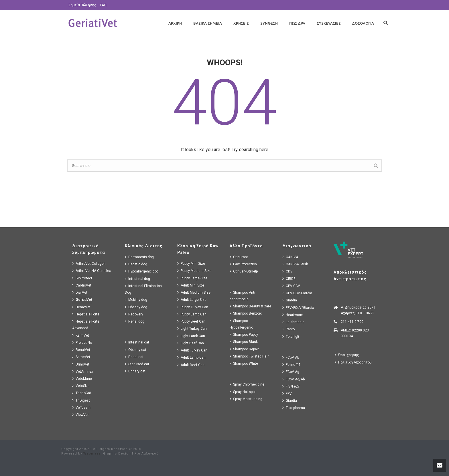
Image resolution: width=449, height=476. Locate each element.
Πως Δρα (297, 23)
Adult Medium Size (194, 292)
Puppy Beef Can (191, 321)
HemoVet (81, 307)
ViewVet (80, 415)
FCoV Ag (291, 372)
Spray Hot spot (243, 392)
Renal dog (135, 321)
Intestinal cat (137, 342)
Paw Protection (243, 264)
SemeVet (81, 357)
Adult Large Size (192, 300)
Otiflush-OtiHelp (244, 271)
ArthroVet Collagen (89, 263)
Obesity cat (136, 350)
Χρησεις (241, 23)
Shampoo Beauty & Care (250, 306)
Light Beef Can (191, 343)
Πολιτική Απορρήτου (353, 362)
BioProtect (82, 278)
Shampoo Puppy (244, 334)
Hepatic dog (136, 264)
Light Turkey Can (192, 328)
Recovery (134, 314)
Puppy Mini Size (191, 263)
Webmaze (92, 454)
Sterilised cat (137, 364)
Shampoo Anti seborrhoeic (242, 296)
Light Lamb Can (191, 336)
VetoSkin (81, 386)
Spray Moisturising (246, 399)
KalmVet (81, 335)
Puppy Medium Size (194, 271)
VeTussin (81, 407)
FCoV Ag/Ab (294, 379)
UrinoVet (81, 364)
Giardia (290, 300)
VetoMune (82, 379)
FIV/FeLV (291, 386)
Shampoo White (244, 363)
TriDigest (81, 400)
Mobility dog (136, 300)
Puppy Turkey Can (193, 307)
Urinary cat (135, 371)
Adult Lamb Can (191, 357)
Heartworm (293, 315)
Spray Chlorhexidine (247, 384)
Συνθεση (269, 23)
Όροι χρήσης (347, 355)
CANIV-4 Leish (295, 264)
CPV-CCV (291, 286)
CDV (287, 271)
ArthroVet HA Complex (91, 271)
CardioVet (82, 285)
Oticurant (239, 257)
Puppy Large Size (192, 278)
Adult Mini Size (191, 285)
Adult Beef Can (191, 365)
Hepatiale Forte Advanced (86, 325)
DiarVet (80, 292)
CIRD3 (289, 279)
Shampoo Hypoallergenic (241, 324)
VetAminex (83, 371)
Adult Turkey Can (192, 350)
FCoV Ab (291, 357)
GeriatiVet (82, 300)
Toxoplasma (294, 408)
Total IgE (291, 336)
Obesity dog (136, 307)
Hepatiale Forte (86, 314)
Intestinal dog (137, 279)
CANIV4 (290, 257)
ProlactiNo (82, 342)
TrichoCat (82, 393)
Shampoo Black (244, 342)
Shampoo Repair (244, 349)
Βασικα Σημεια (208, 23)
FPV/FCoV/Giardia (298, 308)
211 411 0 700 (352, 322)
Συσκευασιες (329, 23)
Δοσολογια (363, 23)
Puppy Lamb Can (192, 314)
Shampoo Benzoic (246, 313)
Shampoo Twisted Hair (249, 356)
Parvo (288, 329)
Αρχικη (175, 23)
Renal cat (134, 357)
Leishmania (293, 322)
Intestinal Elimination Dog (143, 289)
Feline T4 (291, 365)
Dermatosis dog (139, 257)
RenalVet (81, 350)
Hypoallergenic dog (142, 271)
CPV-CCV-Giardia (297, 293)
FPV (287, 393)
